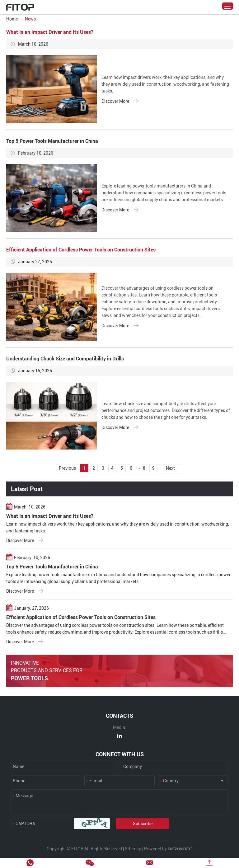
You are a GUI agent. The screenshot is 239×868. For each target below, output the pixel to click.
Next (170, 468)
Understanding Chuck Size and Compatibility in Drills (65, 359)
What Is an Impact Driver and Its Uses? (50, 32)
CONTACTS (119, 716)
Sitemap (133, 849)
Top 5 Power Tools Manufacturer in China (52, 141)
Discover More (120, 101)
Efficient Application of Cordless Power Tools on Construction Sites (81, 250)
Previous (67, 468)
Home (12, 19)
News (30, 19)
